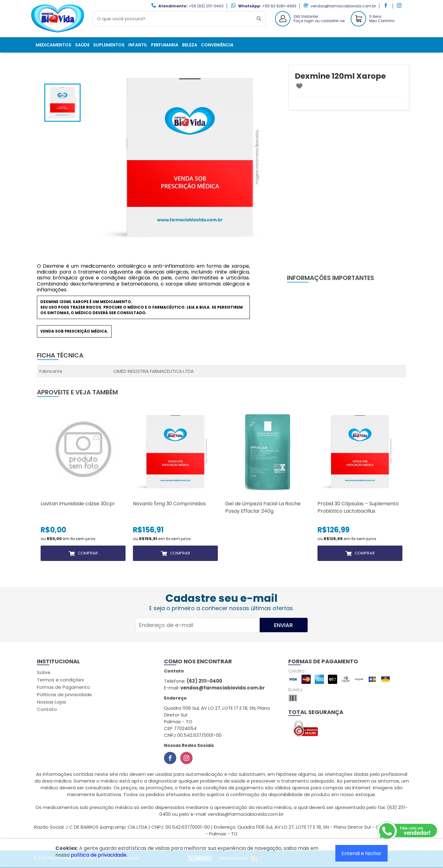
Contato (47, 709)
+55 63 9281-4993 (279, 6)
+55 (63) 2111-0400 (206, 6)
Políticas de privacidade (64, 694)
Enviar (283, 625)
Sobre (44, 672)
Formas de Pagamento (64, 687)
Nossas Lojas (52, 702)
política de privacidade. (99, 855)
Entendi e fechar (361, 853)
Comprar (88, 553)
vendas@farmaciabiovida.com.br (343, 6)
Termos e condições (60, 680)
